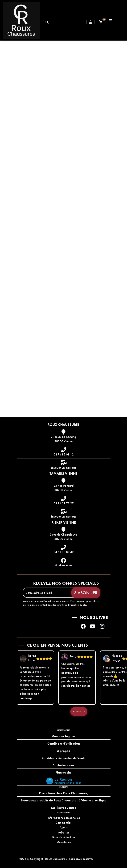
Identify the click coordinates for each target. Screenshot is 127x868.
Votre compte (64, 813)
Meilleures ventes (64, 808)
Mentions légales (64, 736)
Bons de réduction (64, 837)
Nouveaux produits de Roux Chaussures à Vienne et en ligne (64, 800)
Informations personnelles (64, 818)
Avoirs (64, 827)
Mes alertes (64, 842)
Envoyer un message (64, 468)
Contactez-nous (64, 765)
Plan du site (64, 772)
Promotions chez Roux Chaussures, (64, 793)
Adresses (64, 832)
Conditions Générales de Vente (64, 758)
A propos (64, 751)
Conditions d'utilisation (64, 743)
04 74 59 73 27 (64, 503)
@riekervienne (64, 565)
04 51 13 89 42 (64, 552)
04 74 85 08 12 (64, 454)
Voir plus (79, 711)
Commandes (64, 823)
